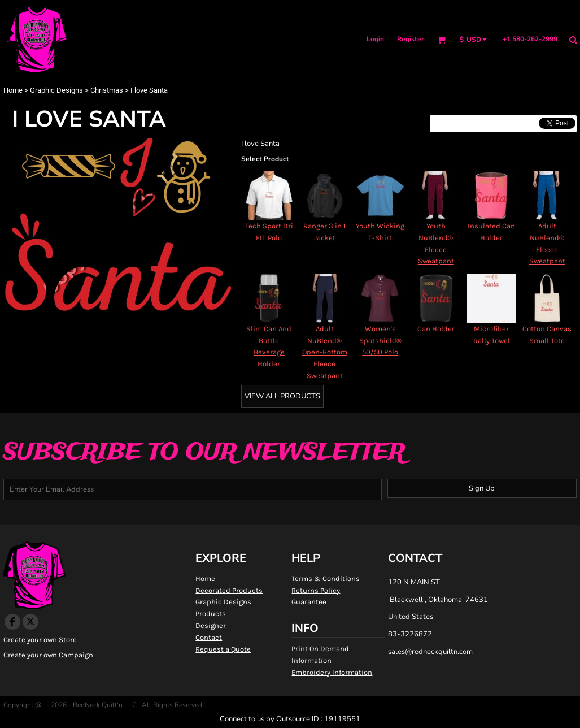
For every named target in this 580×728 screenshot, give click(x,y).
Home (13, 90)
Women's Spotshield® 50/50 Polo (380, 341)
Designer (211, 625)
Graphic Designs (56, 90)
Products (211, 614)
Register (411, 39)
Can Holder (436, 329)
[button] (441, 40)
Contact (209, 637)
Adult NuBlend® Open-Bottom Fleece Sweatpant (325, 352)
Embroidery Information (332, 672)
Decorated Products (229, 590)
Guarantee (309, 602)
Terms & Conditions (326, 578)
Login (375, 39)
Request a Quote (223, 649)
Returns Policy (316, 590)
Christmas (107, 90)
